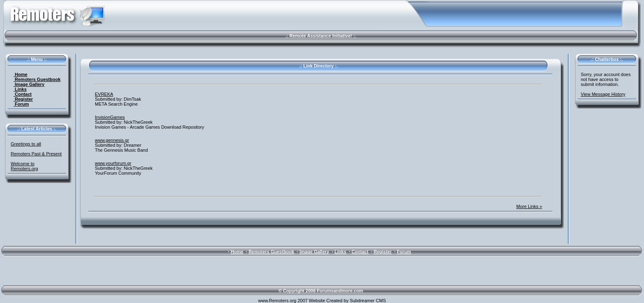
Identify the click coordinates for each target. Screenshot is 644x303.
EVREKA (104, 94)
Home (21, 74)
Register (23, 99)
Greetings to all (26, 144)
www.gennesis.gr (112, 140)
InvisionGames (110, 117)
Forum (21, 104)
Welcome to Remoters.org (24, 166)
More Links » (529, 206)
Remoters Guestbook (37, 79)
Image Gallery (29, 84)
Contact (23, 94)
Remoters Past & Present (36, 154)
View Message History (603, 94)
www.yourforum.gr (113, 163)
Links (20, 89)
